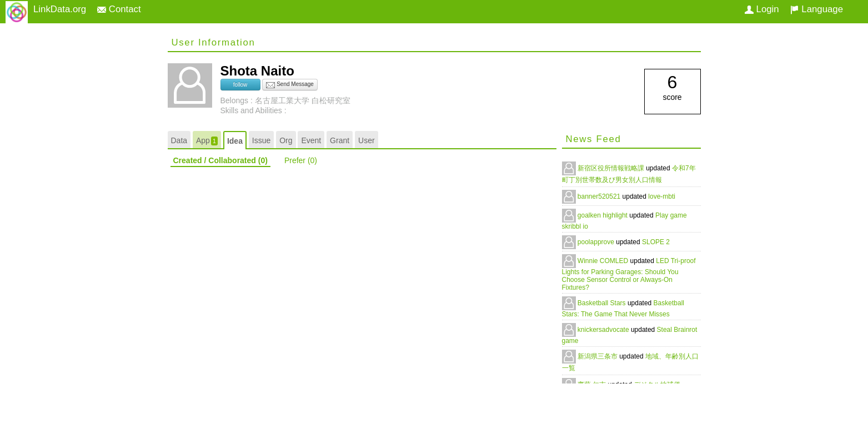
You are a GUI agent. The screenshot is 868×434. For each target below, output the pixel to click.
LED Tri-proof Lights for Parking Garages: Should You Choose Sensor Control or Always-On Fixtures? (629, 274)
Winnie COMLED (604, 261)
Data (179, 140)
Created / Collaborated (220, 160)
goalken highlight (603, 215)
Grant (340, 140)
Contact (119, 9)
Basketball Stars (603, 303)
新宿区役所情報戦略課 (612, 168)
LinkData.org (60, 9)
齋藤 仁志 (593, 385)
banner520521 (600, 196)
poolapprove (597, 242)
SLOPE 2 (656, 242)
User (367, 140)
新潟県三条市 (598, 356)
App (207, 141)
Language (817, 9)
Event (311, 140)
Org (286, 140)
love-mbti (662, 196)
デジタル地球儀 (657, 385)
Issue (261, 140)
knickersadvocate (604, 330)
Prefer (301, 160)
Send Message (290, 85)
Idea (235, 141)
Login (762, 9)
